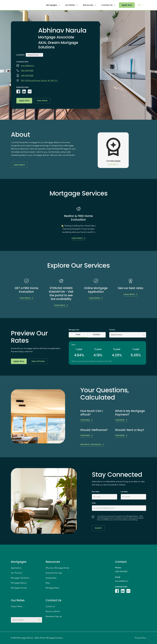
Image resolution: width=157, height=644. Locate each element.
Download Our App (54, 573)
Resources (90, 5)
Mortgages (53, 5)
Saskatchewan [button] (33, 55)
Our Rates (71, 5)
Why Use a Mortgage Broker (58, 568)
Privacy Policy (140, 638)
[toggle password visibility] (40, 620)
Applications (16, 568)
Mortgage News (52, 588)
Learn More (19, 165)
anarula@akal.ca (27, 66)
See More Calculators (92, 444)
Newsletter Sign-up (54, 616)
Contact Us (108, 5)
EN (141, 5)
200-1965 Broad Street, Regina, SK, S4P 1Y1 (39, 81)
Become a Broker (53, 611)
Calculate (86, 420)
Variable (96, 335)
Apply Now (127, 5)
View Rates (42, 101)
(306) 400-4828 (27, 71)
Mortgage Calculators (20, 578)
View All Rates (38, 361)
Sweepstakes (51, 578)
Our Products (17, 573)
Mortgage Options (19, 583)
